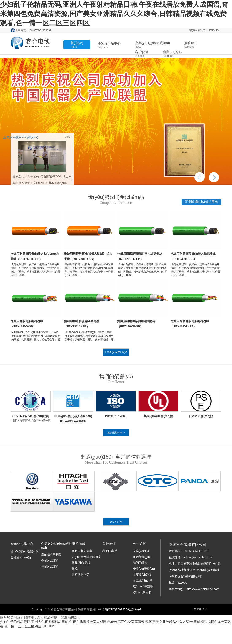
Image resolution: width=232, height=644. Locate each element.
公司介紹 (140, 543)
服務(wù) (191, 45)
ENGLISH (215, 30)
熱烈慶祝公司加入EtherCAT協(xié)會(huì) (40, 183)
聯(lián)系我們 (197, 30)
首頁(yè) (77, 45)
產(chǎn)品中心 (109, 45)
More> (68, 137)
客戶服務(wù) (80, 575)
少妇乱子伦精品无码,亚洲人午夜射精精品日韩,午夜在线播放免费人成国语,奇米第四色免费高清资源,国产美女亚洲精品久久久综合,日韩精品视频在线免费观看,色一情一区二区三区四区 (114, 14)
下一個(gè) (214, 177)
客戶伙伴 (142, 54)
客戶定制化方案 (82, 551)
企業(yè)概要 (141, 551)
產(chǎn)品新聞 (51, 555)
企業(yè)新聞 (50, 561)
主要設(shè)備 (142, 575)
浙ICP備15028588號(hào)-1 (123, 609)
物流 (75, 569)
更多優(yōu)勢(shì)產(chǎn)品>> (116, 356)
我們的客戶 (110, 551)
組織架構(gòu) (142, 557)
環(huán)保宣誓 (143, 586)
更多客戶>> (116, 522)
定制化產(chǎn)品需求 (202, 202)
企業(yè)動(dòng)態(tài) (152, 45)
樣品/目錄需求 (81, 563)
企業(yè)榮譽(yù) (144, 569)
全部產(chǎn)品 (21, 557)
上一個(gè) (200, 177)
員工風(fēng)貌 (143, 580)
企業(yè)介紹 (173, 54)
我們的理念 (140, 563)
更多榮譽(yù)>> (116, 433)
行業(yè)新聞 (50, 567)
